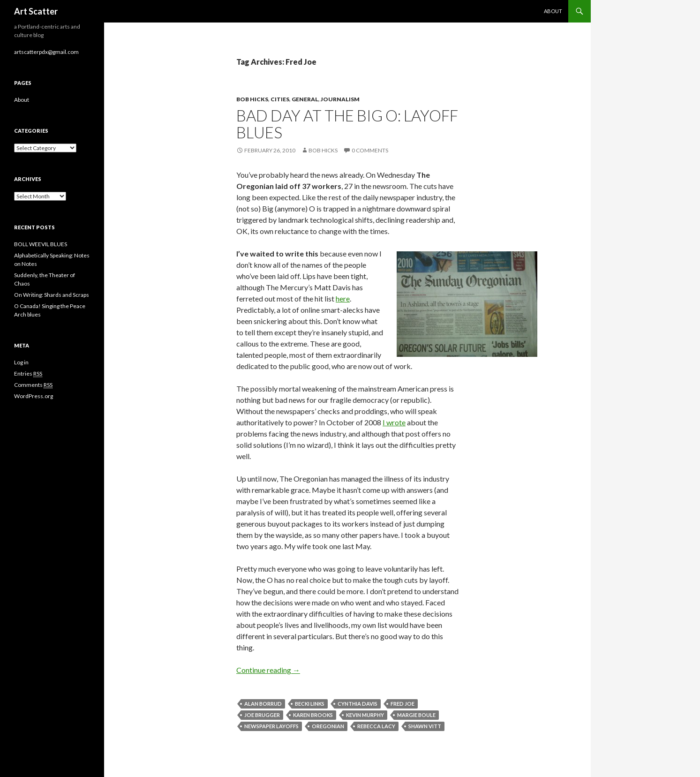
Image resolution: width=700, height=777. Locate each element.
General (305, 99)
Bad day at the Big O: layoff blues (347, 124)
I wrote (394, 422)
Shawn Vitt (425, 726)
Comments (33, 385)
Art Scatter (36, 11)
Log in (21, 362)
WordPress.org (34, 396)
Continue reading (268, 670)
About (553, 11)
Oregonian (328, 726)
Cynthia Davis (358, 704)
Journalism (340, 99)
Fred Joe (403, 704)
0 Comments (370, 150)
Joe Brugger (262, 715)
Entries (28, 374)
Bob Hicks (252, 99)
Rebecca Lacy (376, 726)
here (343, 298)
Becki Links (310, 704)
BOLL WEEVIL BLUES (41, 244)
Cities (280, 99)
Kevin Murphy (365, 715)
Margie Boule (416, 715)
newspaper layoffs (271, 726)
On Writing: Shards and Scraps (52, 295)
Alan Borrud (263, 704)
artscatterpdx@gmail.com (46, 52)
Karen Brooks (313, 715)
